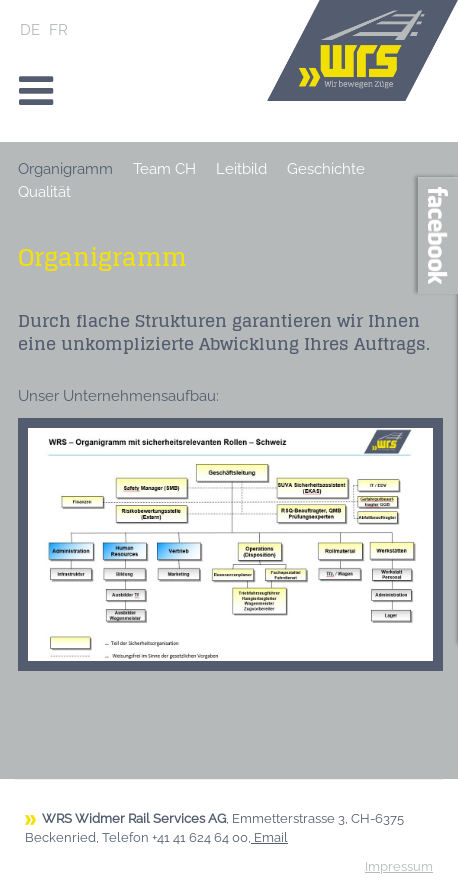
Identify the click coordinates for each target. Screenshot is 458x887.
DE (32, 30)
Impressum (399, 866)
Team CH (164, 169)
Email (271, 837)
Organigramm (65, 169)
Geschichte (326, 169)
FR (58, 30)
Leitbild (241, 169)
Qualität (44, 192)
